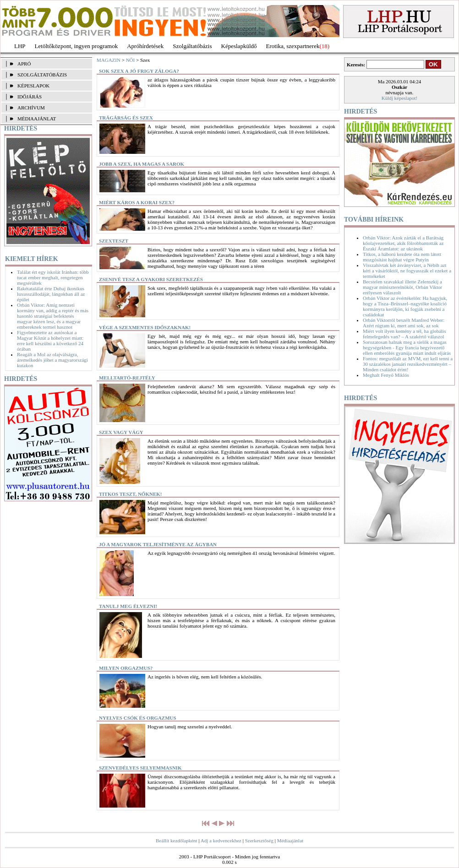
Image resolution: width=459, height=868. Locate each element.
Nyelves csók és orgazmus (138, 718)
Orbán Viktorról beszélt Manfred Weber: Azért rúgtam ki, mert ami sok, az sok (404, 323)
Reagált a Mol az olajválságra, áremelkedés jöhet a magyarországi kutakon (52, 360)
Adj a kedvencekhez (221, 841)
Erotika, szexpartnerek (293, 46)
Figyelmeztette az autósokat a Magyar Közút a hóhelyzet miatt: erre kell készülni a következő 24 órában (50, 341)
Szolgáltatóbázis (192, 46)
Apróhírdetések (145, 46)
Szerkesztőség (259, 841)
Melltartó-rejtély (127, 378)
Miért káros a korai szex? (137, 202)
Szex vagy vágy (121, 432)
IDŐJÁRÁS (30, 97)
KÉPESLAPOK (33, 86)
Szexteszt (114, 241)
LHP (20, 46)
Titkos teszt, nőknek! (130, 494)
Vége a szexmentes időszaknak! (145, 327)
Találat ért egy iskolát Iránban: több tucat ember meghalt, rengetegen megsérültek (53, 277)
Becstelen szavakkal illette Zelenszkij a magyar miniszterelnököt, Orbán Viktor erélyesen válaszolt (402, 287)
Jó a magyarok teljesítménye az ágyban (158, 544)
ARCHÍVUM (31, 108)
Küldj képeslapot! (400, 98)
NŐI (131, 60)
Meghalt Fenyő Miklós (386, 375)
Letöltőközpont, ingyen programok (76, 46)
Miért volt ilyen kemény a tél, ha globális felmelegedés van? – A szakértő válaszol (404, 334)
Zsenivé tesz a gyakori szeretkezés (151, 279)
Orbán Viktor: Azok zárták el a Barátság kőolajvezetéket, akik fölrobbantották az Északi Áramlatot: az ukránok (403, 243)
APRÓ (24, 64)
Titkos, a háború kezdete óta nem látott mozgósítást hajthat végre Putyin (402, 257)
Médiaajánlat (290, 841)
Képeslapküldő (239, 46)
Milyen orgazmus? (126, 668)
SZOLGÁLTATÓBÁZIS (42, 75)
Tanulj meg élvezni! (128, 606)
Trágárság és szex (126, 118)
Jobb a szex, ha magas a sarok (142, 164)
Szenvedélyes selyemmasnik (140, 768)
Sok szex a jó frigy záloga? (139, 71)
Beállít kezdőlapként (177, 841)
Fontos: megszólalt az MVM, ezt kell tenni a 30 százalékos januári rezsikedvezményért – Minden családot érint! (408, 364)
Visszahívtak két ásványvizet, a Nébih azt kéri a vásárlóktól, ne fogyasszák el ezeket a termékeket (407, 271)
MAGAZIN (109, 60)
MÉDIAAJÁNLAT (37, 119)
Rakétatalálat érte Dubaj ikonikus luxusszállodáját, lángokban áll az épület (51, 294)
